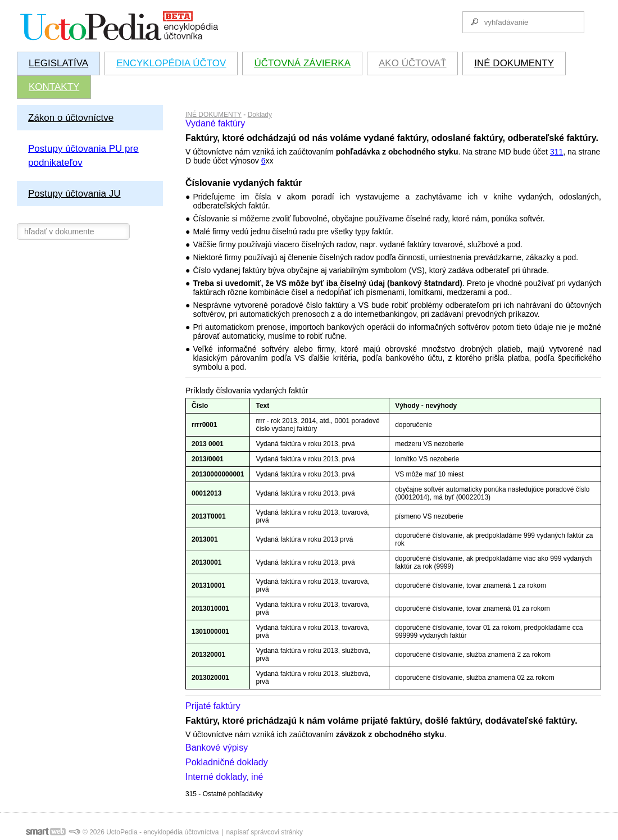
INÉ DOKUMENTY (213, 115)
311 (556, 152)
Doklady (260, 115)
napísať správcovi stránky (264, 832)
